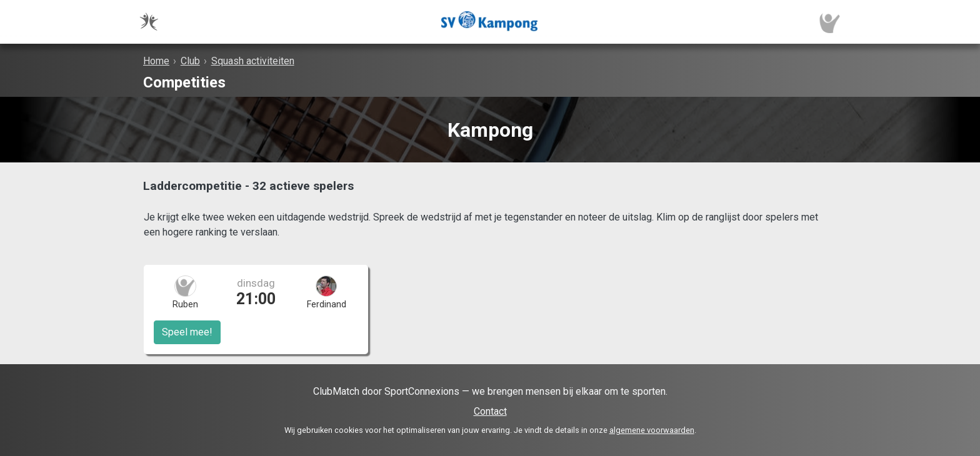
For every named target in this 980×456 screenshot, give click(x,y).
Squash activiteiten (253, 61)
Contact (490, 411)
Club (190, 61)
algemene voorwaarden (652, 430)
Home (156, 61)
